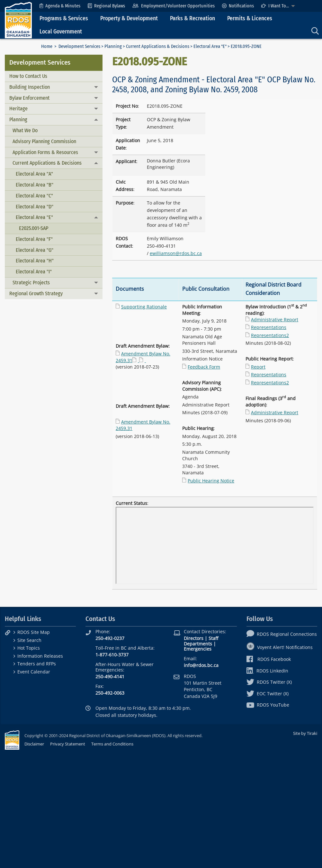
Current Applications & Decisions (158, 46)
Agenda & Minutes (60, 6)
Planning (113, 46)
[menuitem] (60, 6)
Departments (198, 644)
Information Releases (40, 656)
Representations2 (270, 335)
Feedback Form (204, 367)
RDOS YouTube (268, 705)
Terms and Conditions (112, 744)
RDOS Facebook (269, 659)
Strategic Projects (31, 283)
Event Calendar (34, 672)
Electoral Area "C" (34, 196)
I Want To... (275, 6)
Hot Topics (29, 648)
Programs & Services (64, 18)
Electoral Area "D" (35, 207)
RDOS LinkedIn (267, 671)
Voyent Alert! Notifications (280, 647)
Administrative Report (275, 320)
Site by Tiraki (305, 733)
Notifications (238, 6)
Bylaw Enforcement (29, 98)
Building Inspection (30, 87)
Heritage (18, 109)
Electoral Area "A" (34, 174)
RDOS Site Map (34, 632)
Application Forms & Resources (45, 152)
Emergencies (198, 649)
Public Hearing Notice (211, 481)
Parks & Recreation (192, 18)
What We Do (25, 130)
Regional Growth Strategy (36, 293)
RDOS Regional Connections (282, 634)
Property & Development (129, 18)
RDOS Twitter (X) (269, 682)
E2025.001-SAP (34, 228)
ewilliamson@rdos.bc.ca (176, 253)
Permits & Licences (250, 18)
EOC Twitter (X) (268, 694)
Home (47, 46)
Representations (269, 327)
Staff (213, 638)
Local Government (61, 32)
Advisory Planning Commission (44, 141)
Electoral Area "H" (35, 261)
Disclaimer (34, 744)
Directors (194, 638)
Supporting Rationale (144, 307)
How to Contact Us (28, 76)
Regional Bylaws (106, 6)
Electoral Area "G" (35, 250)
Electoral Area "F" (34, 239)
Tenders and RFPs (37, 664)
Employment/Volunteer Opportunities (173, 6)
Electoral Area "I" (34, 272)
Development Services (79, 46)
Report (258, 367)
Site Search (29, 640)
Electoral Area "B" (35, 185)
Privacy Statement (68, 744)
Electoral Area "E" (210, 46)
